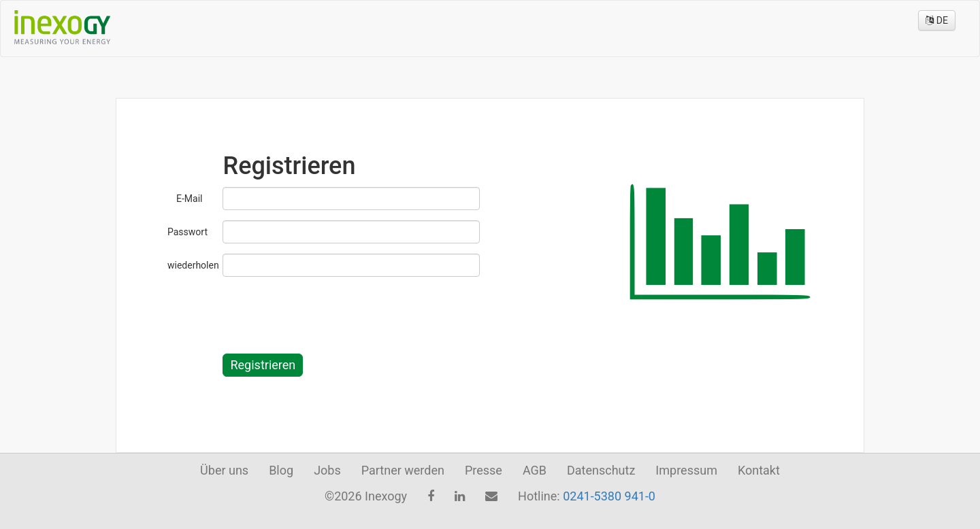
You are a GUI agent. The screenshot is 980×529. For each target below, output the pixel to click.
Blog (281, 470)
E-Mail (189, 199)
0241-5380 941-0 (609, 496)
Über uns (224, 470)
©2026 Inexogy (366, 496)
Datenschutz (601, 470)
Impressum (686, 470)
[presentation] (326, 313)
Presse (484, 470)
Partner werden (403, 470)
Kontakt (759, 470)
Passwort (187, 232)
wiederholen (190, 265)
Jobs (327, 470)
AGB (535, 470)
